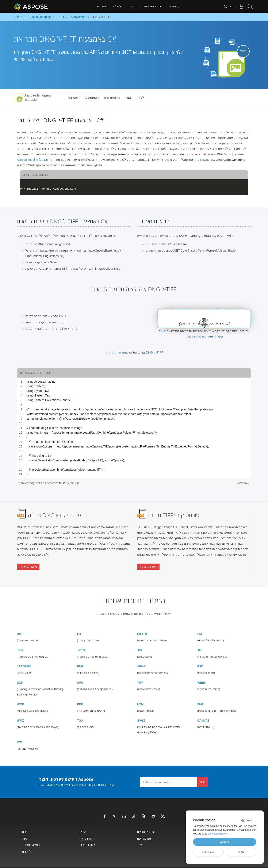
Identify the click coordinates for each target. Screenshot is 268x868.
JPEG (81, 640)
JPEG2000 (24, 656)
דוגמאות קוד (91, 98)
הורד (128, 98)
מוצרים (102, 6)
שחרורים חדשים (146, 822)
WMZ (20, 710)
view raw (243, 483)
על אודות (175, 6)
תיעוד (25, 828)
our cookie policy (217, 834)
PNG (80, 656)
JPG (20, 640)
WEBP (202, 672)
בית (24, 822)
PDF (80, 694)
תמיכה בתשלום (31, 835)
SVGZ (141, 710)
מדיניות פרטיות (202, 336)
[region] (134, 428)
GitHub (74, 483)
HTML (141, 694)
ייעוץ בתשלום (87, 835)
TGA (80, 710)
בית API (73, 98)
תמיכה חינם (144, 828)
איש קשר (147, 863)
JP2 (140, 640)
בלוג (140, 835)
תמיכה (133, 6)
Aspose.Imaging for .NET (33, 160)
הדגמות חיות (112, 98)
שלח (203, 772)
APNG (141, 656)
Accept (225, 842)
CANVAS (203, 710)
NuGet (204, 160)
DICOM (142, 624)
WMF (20, 694)
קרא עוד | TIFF (148, 562)
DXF (20, 672)
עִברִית (226, 6)
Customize (208, 852)
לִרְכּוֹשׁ (117, 6)
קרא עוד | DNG (28, 562)
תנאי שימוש (157, 863)
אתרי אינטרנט (153, 6)
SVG (80, 672)
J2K (200, 640)
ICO (20, 732)
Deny (241, 852)
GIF (79, 624)
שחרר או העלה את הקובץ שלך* (204, 324)
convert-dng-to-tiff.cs (33, 483)
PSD (200, 656)
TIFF (140, 672)
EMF (200, 624)
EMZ (200, 694)
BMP (20, 624)
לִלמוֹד (140, 98)
